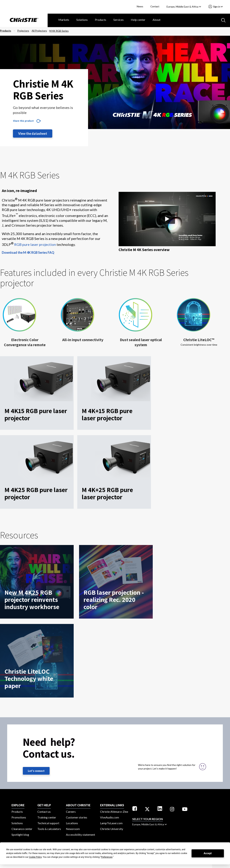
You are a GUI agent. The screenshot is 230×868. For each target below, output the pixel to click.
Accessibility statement (80, 835)
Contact (155, 6)
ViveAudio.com (110, 817)
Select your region (148, 819)
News (140, 6)
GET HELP (44, 805)
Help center (138, 20)
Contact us (44, 812)
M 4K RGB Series (59, 31)
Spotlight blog (20, 835)
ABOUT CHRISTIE (78, 805)
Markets (64, 20)
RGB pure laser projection (35, 244)
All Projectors (39, 31)
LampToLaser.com (111, 823)
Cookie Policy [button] (35, 857)
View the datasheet (33, 134)
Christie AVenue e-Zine (114, 812)
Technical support (48, 823)
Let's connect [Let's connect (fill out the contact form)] (36, 771)
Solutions (82, 20)
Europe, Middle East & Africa (184, 7)
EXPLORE (18, 805)
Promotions (19, 817)
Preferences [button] (107, 857)
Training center (47, 817)
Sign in (218, 7)
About (157, 20)
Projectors (23, 31)
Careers (71, 812)
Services (119, 20)
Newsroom (73, 829)
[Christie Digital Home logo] (24, 20)
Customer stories (77, 817)
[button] (167, 220)
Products (101, 20)
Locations (72, 823)
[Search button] (223, 20)
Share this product (23, 121)
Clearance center (22, 829)
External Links (112, 805)
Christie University (112, 829)
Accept (208, 853)
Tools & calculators (49, 829)
